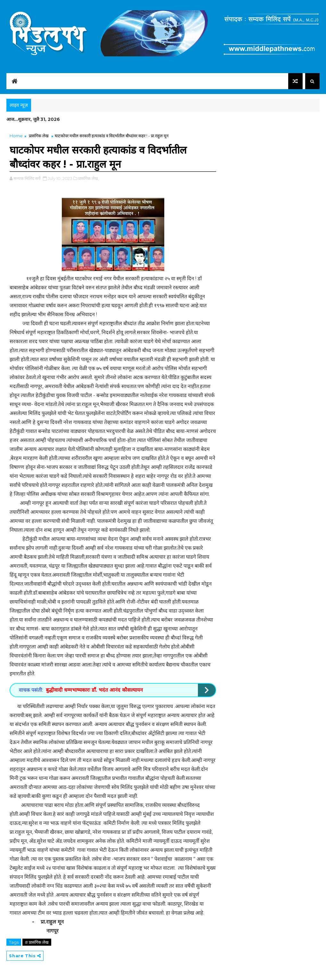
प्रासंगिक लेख (39, 136)
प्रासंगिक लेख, (89, 178)
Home (16, 136)
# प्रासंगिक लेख (37, 942)
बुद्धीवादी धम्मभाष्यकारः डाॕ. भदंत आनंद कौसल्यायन (94, 690)
